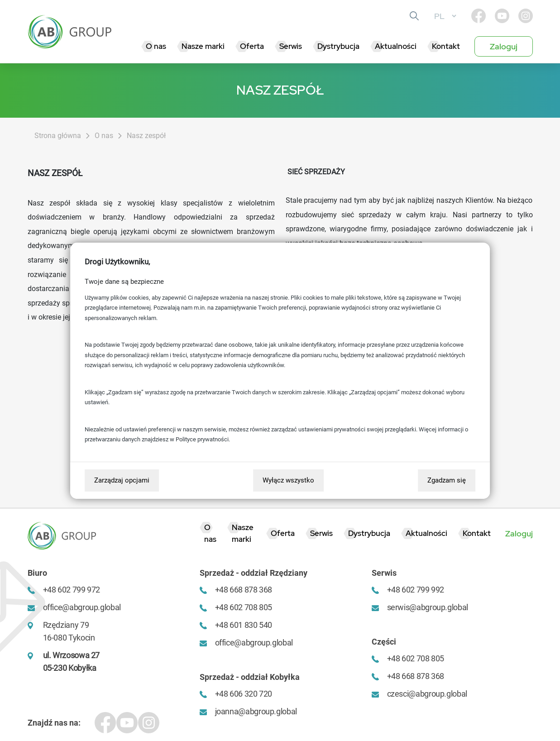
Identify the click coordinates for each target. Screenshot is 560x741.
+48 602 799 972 (72, 590)
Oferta (252, 46)
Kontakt (446, 46)
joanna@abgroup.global (256, 711)
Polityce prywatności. (203, 439)
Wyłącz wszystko (288, 480)
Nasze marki (203, 46)
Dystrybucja (338, 46)
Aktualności (396, 46)
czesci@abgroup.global (427, 694)
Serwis (291, 46)
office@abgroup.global (82, 607)
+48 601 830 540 (244, 625)
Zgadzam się (447, 480)
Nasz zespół (146, 136)
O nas (156, 46)
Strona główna (58, 136)
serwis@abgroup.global (428, 607)
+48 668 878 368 (244, 590)
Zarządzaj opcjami (122, 480)
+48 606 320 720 (244, 694)
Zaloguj (504, 46)
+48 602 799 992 (416, 590)
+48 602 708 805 (244, 607)
